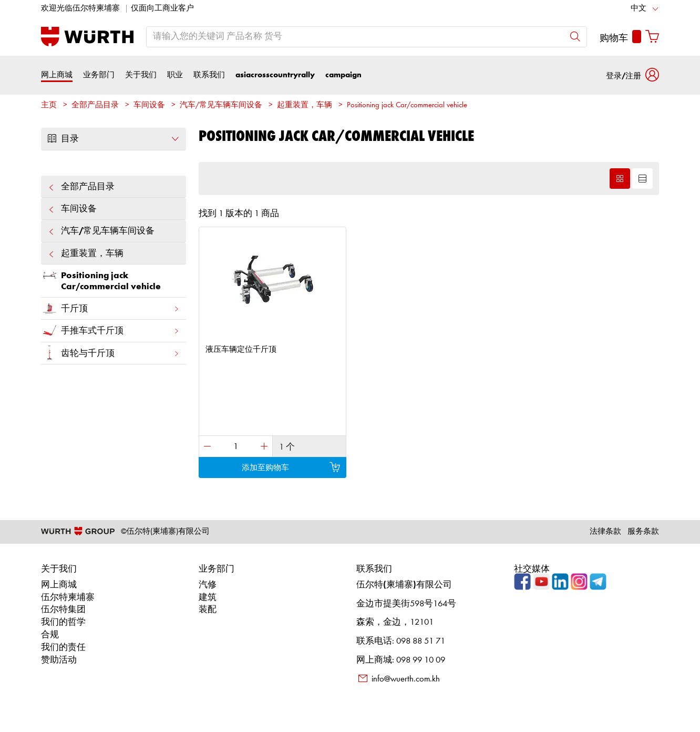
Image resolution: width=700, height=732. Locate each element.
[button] (632, 75)
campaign (343, 75)
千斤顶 (110, 308)
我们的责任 (63, 648)
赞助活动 (59, 660)
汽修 (208, 585)
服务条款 (643, 532)
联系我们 (209, 75)
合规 (50, 635)
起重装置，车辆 (305, 105)
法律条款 (605, 532)
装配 (208, 610)
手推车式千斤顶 (110, 331)
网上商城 (57, 75)
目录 (114, 139)
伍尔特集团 (63, 610)
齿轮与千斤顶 (110, 353)
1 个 (287, 447)
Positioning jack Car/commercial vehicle (407, 105)
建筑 (208, 598)
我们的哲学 (63, 622)
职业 (175, 75)
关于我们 (141, 75)
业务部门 (99, 75)
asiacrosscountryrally (275, 75)
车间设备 (149, 105)
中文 (639, 9)
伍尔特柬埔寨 (68, 598)
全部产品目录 (95, 105)
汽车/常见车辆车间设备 (221, 105)
